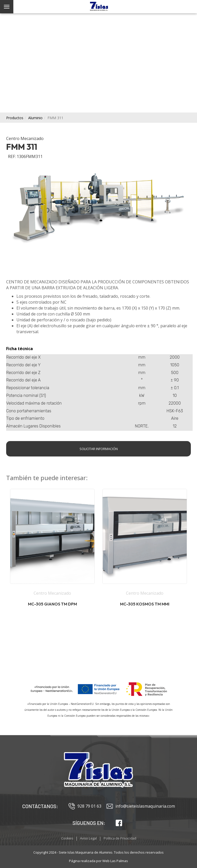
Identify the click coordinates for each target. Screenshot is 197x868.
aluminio (35, 118)
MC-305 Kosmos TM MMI (145, 604)
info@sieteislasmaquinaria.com (141, 806)
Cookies (67, 838)
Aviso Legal (88, 838)
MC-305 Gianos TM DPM (52, 604)
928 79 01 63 (85, 806)
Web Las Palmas (115, 861)
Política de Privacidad (120, 838)
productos (15, 118)
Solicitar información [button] (99, 449)
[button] (52, 553)
